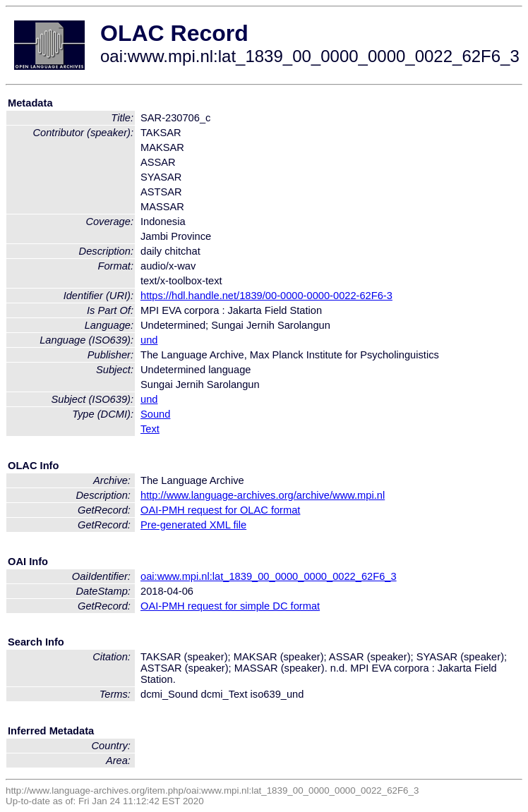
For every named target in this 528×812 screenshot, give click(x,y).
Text (150, 429)
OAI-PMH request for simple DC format (230, 606)
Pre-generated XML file (193, 525)
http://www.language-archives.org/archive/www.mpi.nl (263, 495)
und (149, 340)
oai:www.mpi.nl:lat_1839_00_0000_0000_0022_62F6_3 (269, 576)
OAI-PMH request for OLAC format (220, 510)
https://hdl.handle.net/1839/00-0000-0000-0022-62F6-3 (266, 296)
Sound (155, 414)
